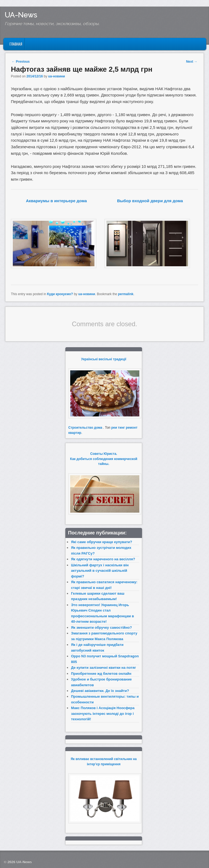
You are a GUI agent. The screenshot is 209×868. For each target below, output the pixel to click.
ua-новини (57, 76)
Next (192, 62)
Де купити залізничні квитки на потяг (104, 668)
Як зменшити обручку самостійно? (102, 627)
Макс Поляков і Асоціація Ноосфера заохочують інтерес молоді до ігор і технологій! (103, 713)
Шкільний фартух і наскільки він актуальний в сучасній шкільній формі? (100, 571)
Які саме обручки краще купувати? (102, 542)
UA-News (21, 15)
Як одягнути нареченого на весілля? (103, 559)
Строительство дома (85, 428)
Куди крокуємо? (60, 294)
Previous (21, 62)
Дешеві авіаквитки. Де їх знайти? (100, 691)
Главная (16, 44)
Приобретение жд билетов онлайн (101, 674)
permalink (126, 294)
